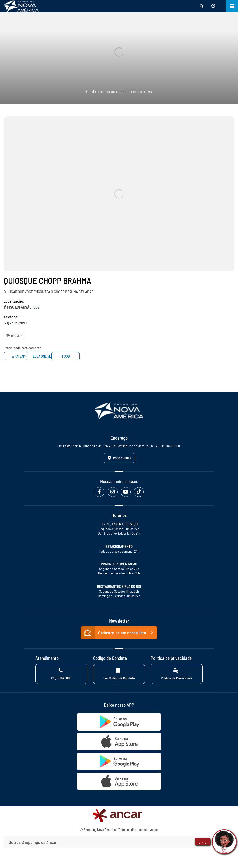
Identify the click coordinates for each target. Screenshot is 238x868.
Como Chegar (119, 458)
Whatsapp (22, 356)
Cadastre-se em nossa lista (119, 633)
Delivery (14, 335)
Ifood (100, 356)
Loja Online (61, 356)
